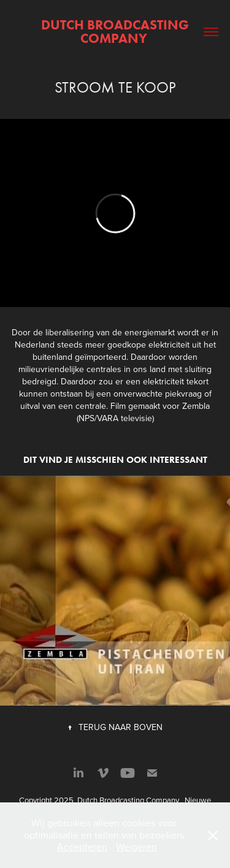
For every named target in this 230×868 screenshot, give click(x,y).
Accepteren (82, 847)
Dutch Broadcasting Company (117, 32)
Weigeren (136, 847)
